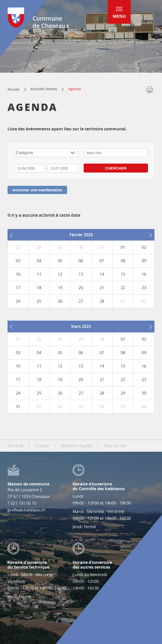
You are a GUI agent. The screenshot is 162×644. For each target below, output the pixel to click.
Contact (42, 446)
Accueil (14, 89)
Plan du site (115, 446)
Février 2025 (81, 235)
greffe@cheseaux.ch (26, 510)
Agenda (74, 89)
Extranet (16, 446)
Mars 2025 (81, 326)
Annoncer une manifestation (37, 190)
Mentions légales (77, 446)
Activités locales (44, 89)
